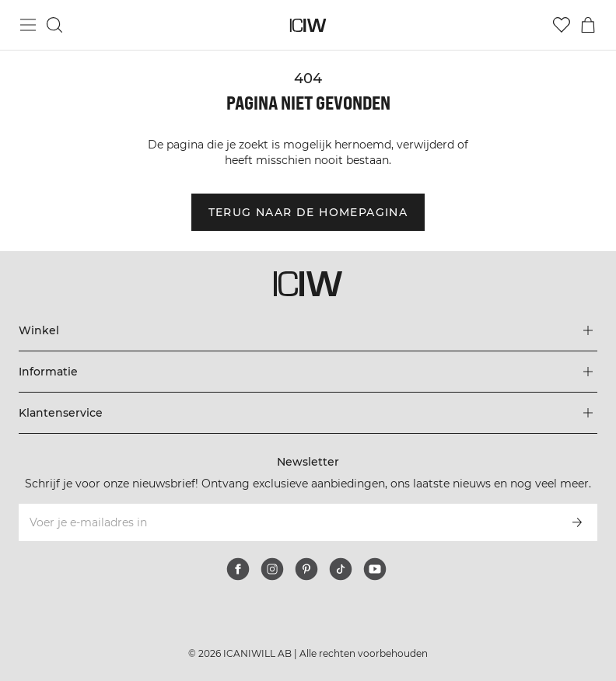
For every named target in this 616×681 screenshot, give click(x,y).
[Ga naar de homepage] (308, 25)
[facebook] (238, 569)
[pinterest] (306, 569)
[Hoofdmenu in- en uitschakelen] (28, 25)
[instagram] (272, 569)
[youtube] (375, 569)
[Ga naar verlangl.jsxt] (562, 25)
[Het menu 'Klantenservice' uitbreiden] (308, 413)
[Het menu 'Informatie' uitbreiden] (308, 372)
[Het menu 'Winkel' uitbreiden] (308, 330)
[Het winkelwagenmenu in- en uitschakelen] (588, 25)
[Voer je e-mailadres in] (287, 522)
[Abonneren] (577, 522)
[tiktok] (341, 569)
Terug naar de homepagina (308, 212)
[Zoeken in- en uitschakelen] (54, 25)
